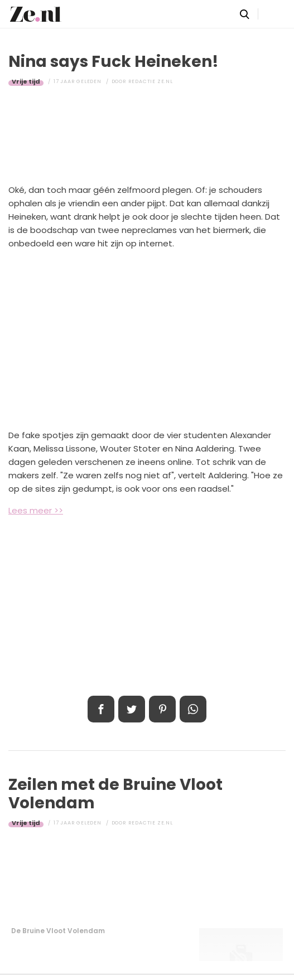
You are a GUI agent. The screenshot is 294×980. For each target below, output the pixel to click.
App (193, 709)
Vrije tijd (26, 81)
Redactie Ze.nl (151, 81)
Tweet (132, 709)
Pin (162, 709)
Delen (101, 709)
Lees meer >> (36, 510)
